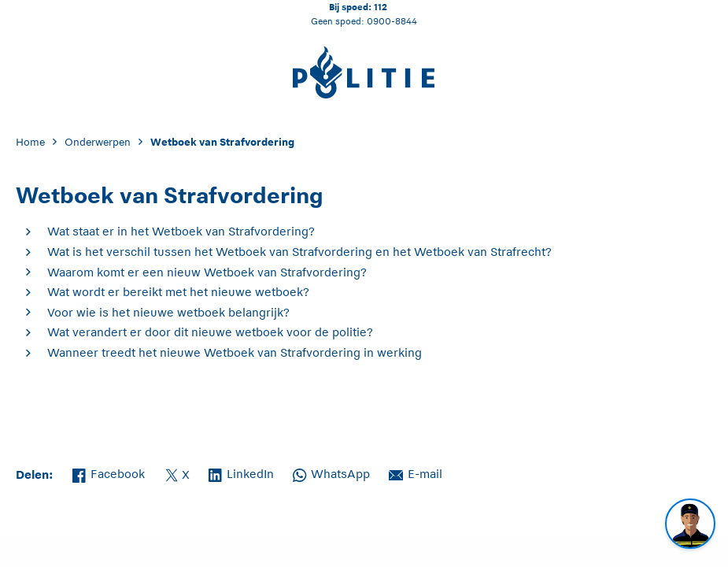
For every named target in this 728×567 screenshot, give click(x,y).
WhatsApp (331, 472)
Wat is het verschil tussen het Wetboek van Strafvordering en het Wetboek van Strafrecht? (299, 252)
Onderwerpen (98, 142)
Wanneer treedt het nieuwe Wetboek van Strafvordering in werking (235, 352)
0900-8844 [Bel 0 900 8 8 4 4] (392, 21)
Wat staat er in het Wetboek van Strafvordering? (181, 231)
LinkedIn (241, 472)
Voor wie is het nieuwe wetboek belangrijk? (168, 312)
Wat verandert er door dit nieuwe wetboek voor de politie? (210, 332)
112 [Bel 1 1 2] (381, 7)
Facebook (109, 472)
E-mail (416, 472)
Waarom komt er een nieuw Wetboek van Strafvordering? (207, 272)
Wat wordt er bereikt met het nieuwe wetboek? (178, 292)
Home (30, 142)
